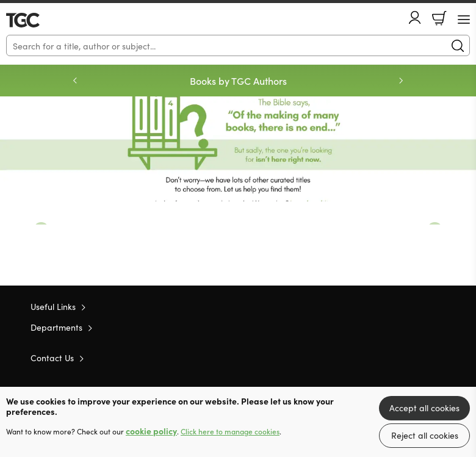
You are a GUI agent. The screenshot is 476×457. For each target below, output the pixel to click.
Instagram (439, 357)
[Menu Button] (464, 20)
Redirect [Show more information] (238, 149)
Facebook (418, 357)
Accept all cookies (424, 408)
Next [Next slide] (401, 81)
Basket (439, 18)
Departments (56, 327)
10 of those (41, 20)
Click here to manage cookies (230, 431)
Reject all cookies (425, 435)
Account (415, 17)
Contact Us (52, 358)
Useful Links (53, 306)
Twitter (395, 357)
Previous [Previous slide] (75, 81)
